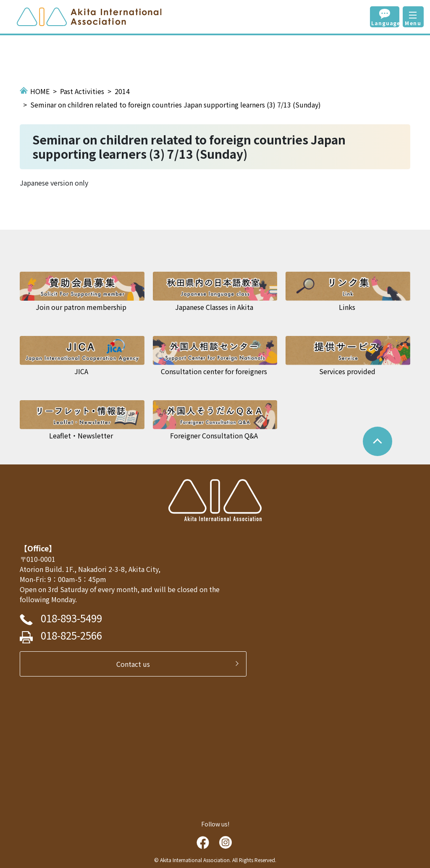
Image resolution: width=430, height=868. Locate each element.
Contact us (136, 664)
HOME (40, 91)
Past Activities (82, 91)
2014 (122, 91)
